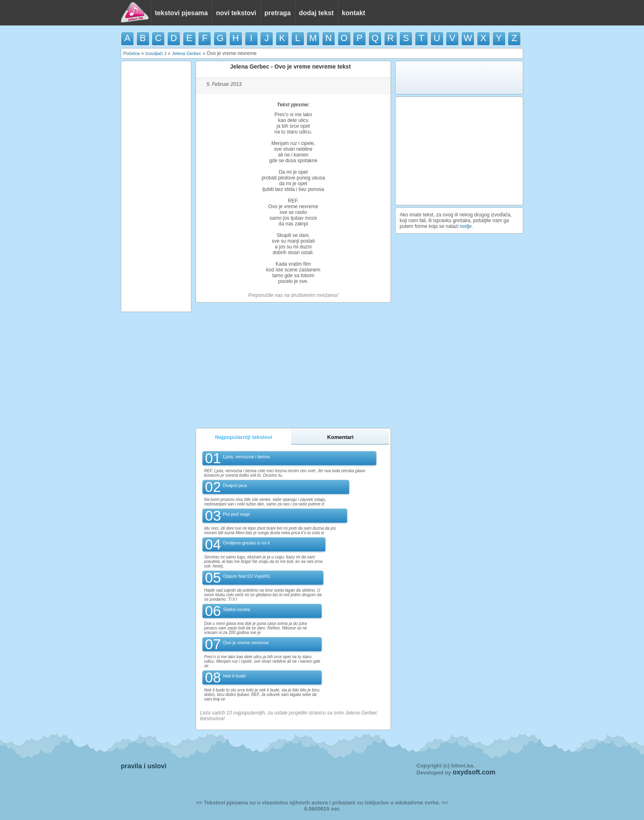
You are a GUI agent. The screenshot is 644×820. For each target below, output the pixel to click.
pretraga (278, 13)
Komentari (340, 437)
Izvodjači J (156, 53)
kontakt (353, 13)
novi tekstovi (236, 13)
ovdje (466, 226)
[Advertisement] (156, 186)
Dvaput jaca (235, 485)
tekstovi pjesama (181, 13)
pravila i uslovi (144, 766)
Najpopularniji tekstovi (243, 437)
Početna (131, 53)
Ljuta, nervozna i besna (246, 457)
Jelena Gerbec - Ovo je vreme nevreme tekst (290, 67)
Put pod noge (236, 514)
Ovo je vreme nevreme (246, 643)
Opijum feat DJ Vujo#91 (247, 576)
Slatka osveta (237, 609)
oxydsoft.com (474, 772)
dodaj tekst (316, 13)
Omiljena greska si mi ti (246, 543)
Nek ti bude (235, 676)
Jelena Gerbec (186, 53)
